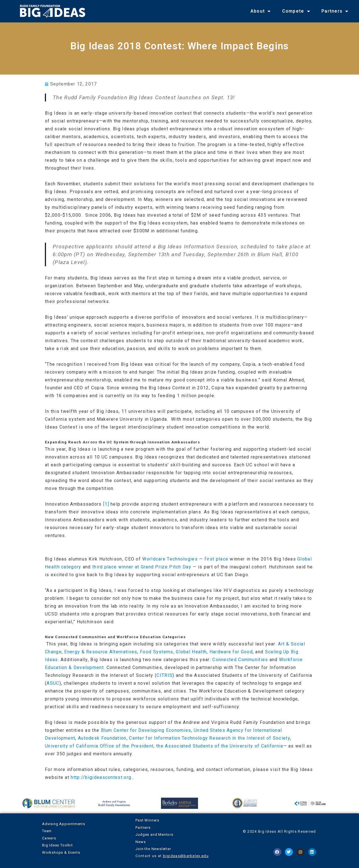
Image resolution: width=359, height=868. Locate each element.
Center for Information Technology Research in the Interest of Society (210, 738)
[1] (106, 504)
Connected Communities (240, 660)
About (261, 11)
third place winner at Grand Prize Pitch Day (142, 567)
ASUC (53, 683)
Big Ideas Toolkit (57, 845)
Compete (296, 11)
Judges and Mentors (154, 835)
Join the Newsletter (153, 849)
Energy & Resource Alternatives (101, 652)
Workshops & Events (61, 852)
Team (47, 831)
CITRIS (164, 675)
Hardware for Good (231, 652)
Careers (49, 838)
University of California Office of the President (99, 746)
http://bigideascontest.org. (102, 777)
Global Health (191, 652)
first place (216, 559)
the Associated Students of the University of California (220, 746)
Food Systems (157, 652)
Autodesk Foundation (102, 738)
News (141, 842)
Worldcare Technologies (170, 559)
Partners (335, 11)
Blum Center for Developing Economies (146, 730)
